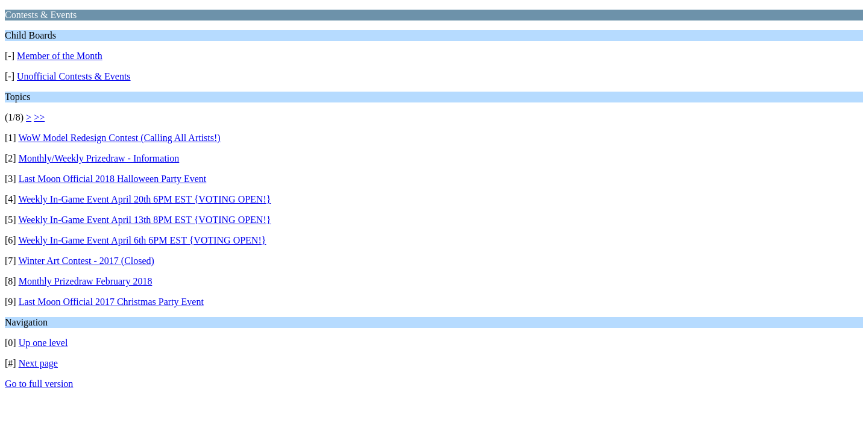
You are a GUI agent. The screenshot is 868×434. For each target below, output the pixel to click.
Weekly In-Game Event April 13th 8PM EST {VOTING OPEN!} (144, 220)
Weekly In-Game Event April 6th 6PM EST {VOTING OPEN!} (142, 240)
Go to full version (39, 384)
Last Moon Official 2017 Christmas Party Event (111, 302)
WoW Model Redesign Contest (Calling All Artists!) (119, 138)
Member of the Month (60, 56)
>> (39, 117)
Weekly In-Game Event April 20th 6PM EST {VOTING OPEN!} (144, 199)
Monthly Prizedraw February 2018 (86, 281)
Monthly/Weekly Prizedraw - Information (99, 158)
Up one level (43, 343)
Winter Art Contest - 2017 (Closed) (86, 261)
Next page (38, 363)
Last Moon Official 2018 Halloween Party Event (113, 179)
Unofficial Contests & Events (74, 76)
